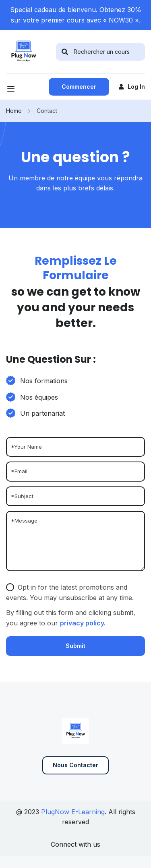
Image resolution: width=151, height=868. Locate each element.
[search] (65, 52)
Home (14, 111)
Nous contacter (75, 765)
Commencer (79, 87)
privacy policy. (83, 623)
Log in (132, 87)
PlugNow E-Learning (73, 812)
